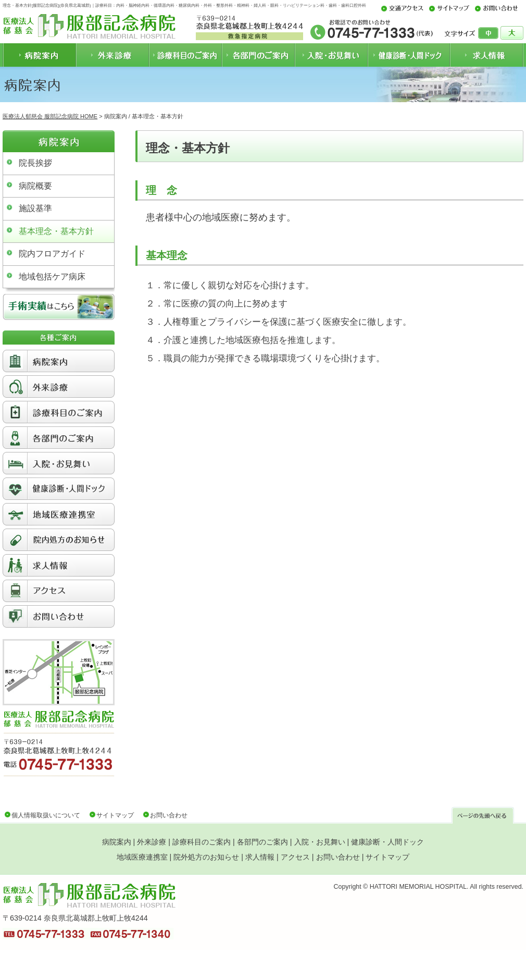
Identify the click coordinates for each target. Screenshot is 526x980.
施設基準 (35, 208)
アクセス (295, 857)
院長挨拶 (35, 163)
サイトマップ (115, 815)
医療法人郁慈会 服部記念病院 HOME (50, 116)
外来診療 (152, 842)
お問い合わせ (169, 815)
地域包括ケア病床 (52, 277)
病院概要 (35, 186)
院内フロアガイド (52, 254)
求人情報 (260, 857)
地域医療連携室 (142, 857)
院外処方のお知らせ (206, 857)
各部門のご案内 (262, 842)
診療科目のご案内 (202, 842)
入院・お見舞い (320, 842)
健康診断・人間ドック (387, 842)
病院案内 (117, 842)
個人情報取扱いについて (46, 815)
